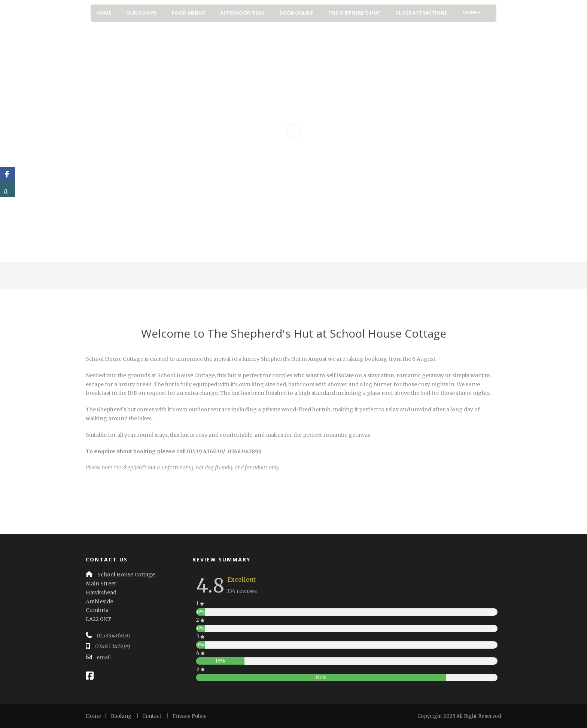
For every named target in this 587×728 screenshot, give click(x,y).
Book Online (296, 13)
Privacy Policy (189, 716)
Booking (121, 716)
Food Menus (188, 13)
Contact (152, 716)
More (472, 12)
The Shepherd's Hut (355, 13)
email (104, 657)
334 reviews (242, 591)
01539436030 (113, 636)
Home (104, 13)
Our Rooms (142, 13)
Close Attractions (422, 13)
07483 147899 (113, 646)
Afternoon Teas (242, 13)
